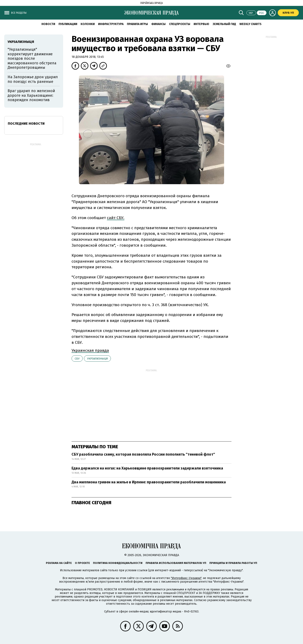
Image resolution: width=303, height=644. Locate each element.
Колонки (88, 24)
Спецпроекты (180, 24)
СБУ (77, 359)
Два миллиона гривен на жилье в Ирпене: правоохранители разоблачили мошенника (149, 482)
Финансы (158, 24)
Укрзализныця (97, 359)
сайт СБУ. (116, 218)
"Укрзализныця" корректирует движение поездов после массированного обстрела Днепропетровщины (32, 58)
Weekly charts (251, 24)
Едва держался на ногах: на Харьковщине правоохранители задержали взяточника (147, 468)
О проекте (82, 563)
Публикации (68, 24)
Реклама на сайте (59, 563)
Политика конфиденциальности (118, 563)
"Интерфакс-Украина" (186, 578)
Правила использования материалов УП (176, 563)
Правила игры (137, 24)
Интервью (201, 24)
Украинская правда (90, 350)
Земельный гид (224, 24)
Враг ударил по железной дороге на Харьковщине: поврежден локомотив (31, 95)
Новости (48, 24)
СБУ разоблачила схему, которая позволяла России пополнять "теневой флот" (143, 454)
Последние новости (26, 124)
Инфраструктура (111, 24)
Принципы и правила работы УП (233, 563)
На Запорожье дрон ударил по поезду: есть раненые (33, 79)
